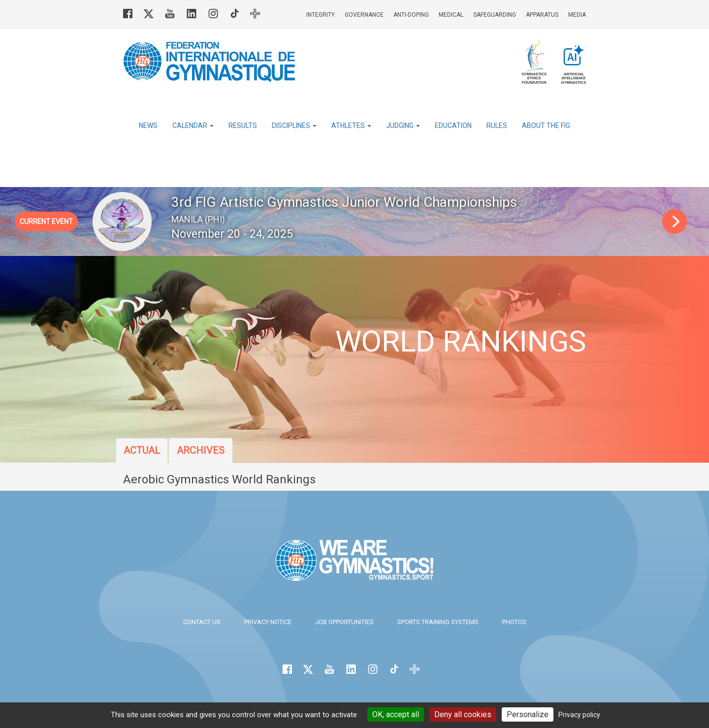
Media (577, 15)
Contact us (202, 622)
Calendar (193, 126)
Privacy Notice (268, 622)
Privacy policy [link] (579, 715)
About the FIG (546, 126)
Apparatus (542, 15)
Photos (514, 622)
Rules (497, 126)
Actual (142, 450)
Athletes (351, 126)
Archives (201, 450)
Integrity (321, 15)
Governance (364, 15)
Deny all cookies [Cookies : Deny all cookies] (463, 714)
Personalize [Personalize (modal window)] (528, 714)
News (148, 126)
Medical (451, 15)
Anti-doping (411, 15)
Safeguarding (495, 15)
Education (453, 126)
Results (243, 126)
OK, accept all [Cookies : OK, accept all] (396, 714)
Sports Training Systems (438, 622)
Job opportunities (344, 622)
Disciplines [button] (294, 126)
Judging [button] (403, 126)
